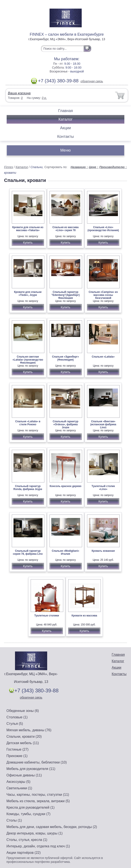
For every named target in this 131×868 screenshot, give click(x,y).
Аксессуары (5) (18, 782)
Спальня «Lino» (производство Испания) (103, 229)
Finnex (9, 167)
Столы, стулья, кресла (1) (27, 840)
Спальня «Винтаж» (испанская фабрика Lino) (103, 424)
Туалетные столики (47, 616)
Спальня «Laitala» (103, 357)
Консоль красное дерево (65, 486)
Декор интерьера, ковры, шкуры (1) (35, 833)
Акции (65, 128)
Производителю (113, 167)
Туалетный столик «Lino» (103, 488)
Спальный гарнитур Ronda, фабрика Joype (28, 488)
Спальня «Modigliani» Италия (66, 552)
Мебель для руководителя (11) (31, 769)
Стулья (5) (15, 724)
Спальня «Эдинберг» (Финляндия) (66, 358)
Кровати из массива (84, 616)
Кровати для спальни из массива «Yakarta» (28, 229)
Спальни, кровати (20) (24, 737)
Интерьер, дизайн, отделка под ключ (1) (38, 846)
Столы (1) (14, 820)
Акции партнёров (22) (24, 853)
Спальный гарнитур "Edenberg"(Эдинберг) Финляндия (66, 295)
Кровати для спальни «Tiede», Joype (28, 293)
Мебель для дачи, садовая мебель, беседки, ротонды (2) (52, 827)
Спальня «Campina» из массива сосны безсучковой (103, 295)
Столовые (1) (17, 717)
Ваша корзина (19, 93)
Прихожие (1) (17, 756)
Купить (28, 243)
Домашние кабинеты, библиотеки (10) (37, 762)
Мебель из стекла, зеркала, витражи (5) (38, 801)
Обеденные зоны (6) (23, 711)
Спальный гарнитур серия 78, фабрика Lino (28, 552)
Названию (79, 167)
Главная (65, 111)
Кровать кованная (103, 551)
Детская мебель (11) (23, 743)
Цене (94, 167)
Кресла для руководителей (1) (30, 807)
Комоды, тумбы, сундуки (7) (28, 814)
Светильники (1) (19, 788)
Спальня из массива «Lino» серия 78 (66, 229)
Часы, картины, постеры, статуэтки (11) (38, 795)
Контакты (66, 137)
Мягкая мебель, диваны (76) (29, 730)
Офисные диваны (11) (24, 775)
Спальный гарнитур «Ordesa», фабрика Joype (65, 424)
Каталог (65, 119)
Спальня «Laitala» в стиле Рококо (28, 423)
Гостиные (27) (17, 749)
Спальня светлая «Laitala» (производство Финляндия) (28, 360)
